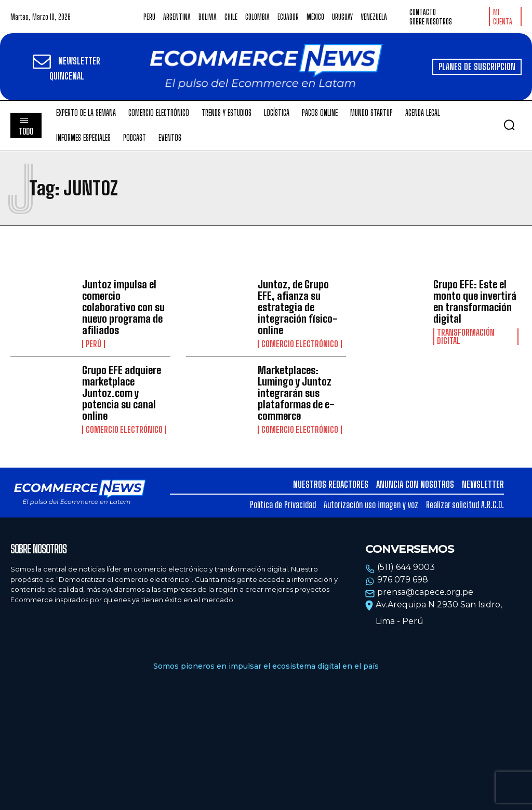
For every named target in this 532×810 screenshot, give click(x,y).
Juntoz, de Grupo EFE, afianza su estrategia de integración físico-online (298, 307)
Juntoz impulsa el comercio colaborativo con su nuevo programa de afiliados (123, 307)
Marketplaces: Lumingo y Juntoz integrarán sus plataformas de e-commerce (296, 393)
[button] (509, 125)
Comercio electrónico (300, 344)
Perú (94, 344)
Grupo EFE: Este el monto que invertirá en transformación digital (475, 301)
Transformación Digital (466, 337)
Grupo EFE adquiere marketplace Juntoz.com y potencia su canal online (122, 393)
